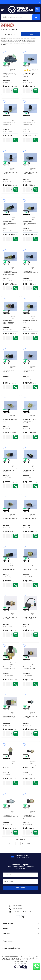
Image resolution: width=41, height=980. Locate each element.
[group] (21, 856)
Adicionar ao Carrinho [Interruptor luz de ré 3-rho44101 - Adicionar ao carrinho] (16, 387)
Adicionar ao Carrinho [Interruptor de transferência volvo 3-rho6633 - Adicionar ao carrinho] (36, 239)
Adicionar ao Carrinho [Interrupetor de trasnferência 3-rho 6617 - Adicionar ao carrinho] (16, 832)
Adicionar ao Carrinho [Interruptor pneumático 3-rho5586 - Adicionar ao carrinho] (16, 536)
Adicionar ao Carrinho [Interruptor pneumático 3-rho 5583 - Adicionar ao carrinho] (36, 734)
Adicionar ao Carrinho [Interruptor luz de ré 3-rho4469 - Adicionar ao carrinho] (36, 387)
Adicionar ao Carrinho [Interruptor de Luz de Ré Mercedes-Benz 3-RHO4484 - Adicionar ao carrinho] (16, 486)
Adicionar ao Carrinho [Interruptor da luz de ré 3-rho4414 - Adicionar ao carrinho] (16, 437)
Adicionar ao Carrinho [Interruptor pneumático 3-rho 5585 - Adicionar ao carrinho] (16, 635)
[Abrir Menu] (2, 9)
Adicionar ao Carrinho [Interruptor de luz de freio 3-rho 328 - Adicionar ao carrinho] (36, 635)
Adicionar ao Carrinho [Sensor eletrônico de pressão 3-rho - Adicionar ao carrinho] (16, 140)
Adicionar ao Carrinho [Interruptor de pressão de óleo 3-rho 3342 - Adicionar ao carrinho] (36, 783)
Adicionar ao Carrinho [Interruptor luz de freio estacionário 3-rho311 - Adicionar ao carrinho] (36, 536)
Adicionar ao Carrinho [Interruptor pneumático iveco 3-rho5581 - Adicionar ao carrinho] (36, 189)
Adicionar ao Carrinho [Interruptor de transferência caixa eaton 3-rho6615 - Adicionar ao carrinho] (16, 338)
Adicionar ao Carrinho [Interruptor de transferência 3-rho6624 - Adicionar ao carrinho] (36, 288)
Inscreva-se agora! (20, 865)
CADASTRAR (20, 888)
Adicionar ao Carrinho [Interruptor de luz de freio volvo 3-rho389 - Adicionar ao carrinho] (16, 585)
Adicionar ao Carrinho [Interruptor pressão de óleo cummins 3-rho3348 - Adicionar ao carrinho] (36, 91)
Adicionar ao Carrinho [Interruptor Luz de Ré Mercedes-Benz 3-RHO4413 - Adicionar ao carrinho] (36, 437)
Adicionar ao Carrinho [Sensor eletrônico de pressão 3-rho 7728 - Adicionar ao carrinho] (36, 684)
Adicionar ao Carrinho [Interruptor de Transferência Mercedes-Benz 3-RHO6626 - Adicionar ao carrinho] (16, 288)
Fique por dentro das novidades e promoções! (20, 868)
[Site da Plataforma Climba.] (20, 966)
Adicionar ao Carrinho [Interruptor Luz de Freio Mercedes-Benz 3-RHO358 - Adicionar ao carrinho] (36, 486)
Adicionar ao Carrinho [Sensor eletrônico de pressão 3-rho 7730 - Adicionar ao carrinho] (16, 684)
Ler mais (3, 45)
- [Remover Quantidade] (4, 91)
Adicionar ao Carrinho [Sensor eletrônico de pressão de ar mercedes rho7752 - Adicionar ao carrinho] (16, 91)
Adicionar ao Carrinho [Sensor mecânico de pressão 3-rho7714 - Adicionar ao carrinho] (36, 140)
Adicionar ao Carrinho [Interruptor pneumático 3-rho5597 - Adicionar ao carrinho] (16, 189)
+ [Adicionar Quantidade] (12, 91)
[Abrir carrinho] (37, 9)
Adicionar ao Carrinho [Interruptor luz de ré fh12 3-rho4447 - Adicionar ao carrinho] (36, 338)
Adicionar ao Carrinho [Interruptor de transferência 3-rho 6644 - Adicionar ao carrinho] (36, 832)
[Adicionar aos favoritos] (4, 52)
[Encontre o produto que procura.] (36, 17)
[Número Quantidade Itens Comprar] (8, 91)
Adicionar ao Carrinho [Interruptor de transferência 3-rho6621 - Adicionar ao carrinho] (36, 585)
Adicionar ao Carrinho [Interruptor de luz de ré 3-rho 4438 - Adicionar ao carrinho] (16, 783)
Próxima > (30, 843)
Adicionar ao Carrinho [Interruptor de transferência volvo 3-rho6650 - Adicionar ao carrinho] (16, 239)
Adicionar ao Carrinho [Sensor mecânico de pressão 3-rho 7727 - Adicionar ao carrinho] (16, 734)
